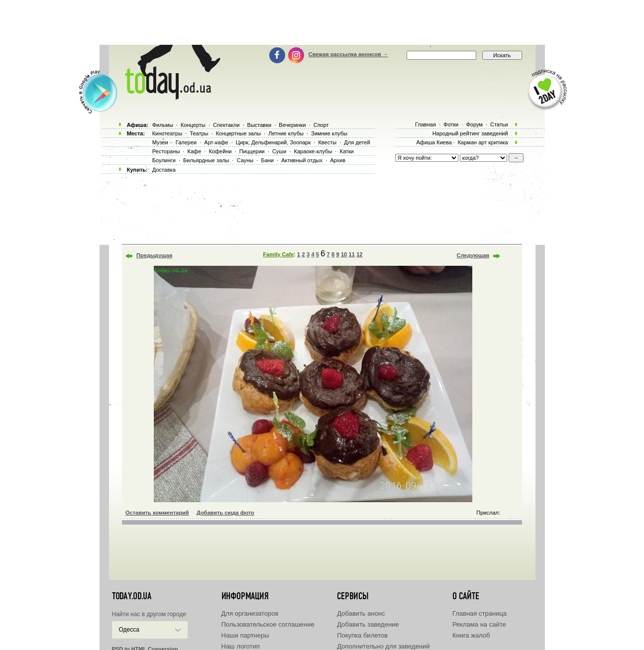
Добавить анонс (361, 613)
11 (352, 254)
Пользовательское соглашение (268, 624)
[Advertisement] (322, 22)
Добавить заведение (368, 624)
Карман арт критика (483, 142)
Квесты (327, 142)
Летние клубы (286, 133)
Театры (199, 133)
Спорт (321, 125)
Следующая (473, 255)
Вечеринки (292, 125)
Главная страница (480, 613)
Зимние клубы (329, 133)
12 (359, 254)
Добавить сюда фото (225, 513)
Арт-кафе (216, 142)
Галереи (186, 142)
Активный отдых (302, 160)
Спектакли (226, 125)
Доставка (164, 170)
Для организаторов (250, 613)
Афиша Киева (434, 142)
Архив (338, 160)
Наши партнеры (245, 635)
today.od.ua (132, 596)
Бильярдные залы (206, 160)
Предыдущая (154, 255)
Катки (346, 151)
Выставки (260, 125)
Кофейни (220, 151)
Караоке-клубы (313, 151)
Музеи (160, 142)
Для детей (357, 142)
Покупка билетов (362, 635)
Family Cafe (279, 254)
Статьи (499, 124)
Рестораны (166, 151)
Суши (279, 151)
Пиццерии (252, 151)
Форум (474, 124)
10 (344, 254)
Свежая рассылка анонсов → (348, 54)
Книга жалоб (471, 635)
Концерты (193, 125)
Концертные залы (238, 133)
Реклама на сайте (479, 624)
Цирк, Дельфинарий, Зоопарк (273, 142)
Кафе (195, 151)
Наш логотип (241, 646)
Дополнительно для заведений (383, 646)
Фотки (451, 124)
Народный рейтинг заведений (470, 133)
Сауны (245, 160)
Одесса (129, 630)
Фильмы (163, 125)
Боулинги (164, 160)
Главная (426, 124)
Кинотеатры (167, 133)
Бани (267, 160)
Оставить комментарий (157, 513)
